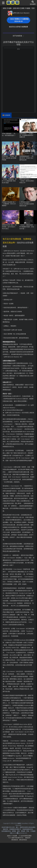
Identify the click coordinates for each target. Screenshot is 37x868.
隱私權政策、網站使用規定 (19, 840)
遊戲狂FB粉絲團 (12, 836)
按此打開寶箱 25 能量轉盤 (18, 20)
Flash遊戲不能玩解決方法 (16, 838)
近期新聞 (7, 115)
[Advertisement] (17, 67)
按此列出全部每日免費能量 (18, 27)
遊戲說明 (28, 838)
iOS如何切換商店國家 (25, 836)
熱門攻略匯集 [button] (18, 36)
